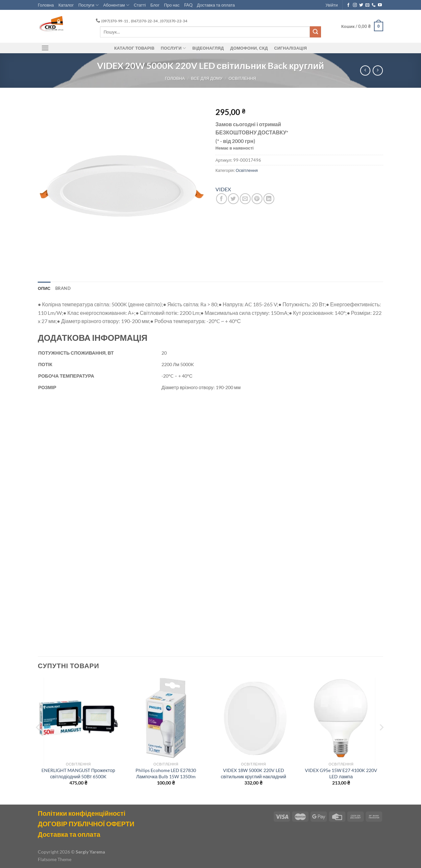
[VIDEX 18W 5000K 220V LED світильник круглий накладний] (253, 718)
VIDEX (223, 189)
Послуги (88, 5)
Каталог (66, 5)
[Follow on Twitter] (361, 5)
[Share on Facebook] (222, 199)
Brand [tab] (63, 288)
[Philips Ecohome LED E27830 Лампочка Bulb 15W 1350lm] (166, 718)
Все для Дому (207, 78)
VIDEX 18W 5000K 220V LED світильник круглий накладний (253, 773)
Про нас (172, 5)
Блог (155, 5)
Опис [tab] (44, 288)
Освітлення (242, 78)
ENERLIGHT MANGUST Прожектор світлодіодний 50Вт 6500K (78, 773)
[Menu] (45, 48)
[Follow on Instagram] (355, 5)
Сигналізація (291, 48)
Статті (140, 5)
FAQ (188, 5)
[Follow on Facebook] (348, 5)
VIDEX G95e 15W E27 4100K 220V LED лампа (341, 773)
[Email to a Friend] (245, 199)
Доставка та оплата (216, 5)
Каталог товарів (134, 48)
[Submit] (315, 32)
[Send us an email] (367, 5)
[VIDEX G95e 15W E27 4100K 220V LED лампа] (341, 718)
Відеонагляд (208, 48)
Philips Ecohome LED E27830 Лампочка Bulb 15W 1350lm (166, 773)
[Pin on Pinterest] (257, 199)
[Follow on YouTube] (380, 5)
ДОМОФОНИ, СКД (249, 48)
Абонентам (116, 5)
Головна (46, 5)
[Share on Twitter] (233, 199)
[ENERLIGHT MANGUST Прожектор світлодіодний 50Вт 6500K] (78, 718)
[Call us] (374, 5)
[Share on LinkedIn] (269, 199)
